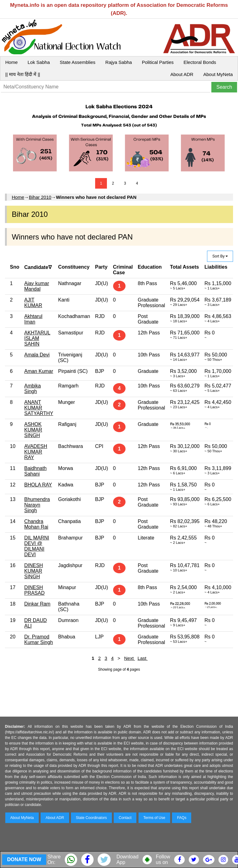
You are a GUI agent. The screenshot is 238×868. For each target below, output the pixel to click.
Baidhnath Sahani (35, 471)
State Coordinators (91, 818)
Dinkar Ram (37, 604)
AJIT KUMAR (33, 303)
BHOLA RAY (38, 485)
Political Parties (158, 62)
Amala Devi (37, 355)
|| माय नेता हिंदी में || (23, 74)
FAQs (182, 818)
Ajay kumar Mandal (37, 286)
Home (11, 62)
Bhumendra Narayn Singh (37, 505)
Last (143, 658)
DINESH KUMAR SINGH (33, 571)
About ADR (182, 74)
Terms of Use (154, 818)
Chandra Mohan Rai (36, 524)
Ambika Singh (32, 389)
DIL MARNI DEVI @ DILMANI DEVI (37, 546)
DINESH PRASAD (34, 590)
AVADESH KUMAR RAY (36, 452)
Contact (125, 818)
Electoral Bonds (200, 62)
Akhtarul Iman (33, 319)
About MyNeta (218, 74)
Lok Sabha (39, 62)
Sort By (220, 256)
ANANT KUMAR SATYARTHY (39, 408)
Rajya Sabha (119, 62)
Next (129, 658)
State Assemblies (78, 62)
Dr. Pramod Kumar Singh (39, 640)
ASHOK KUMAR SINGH (33, 430)
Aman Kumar (39, 371)
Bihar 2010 (40, 197)
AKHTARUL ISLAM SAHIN (37, 338)
